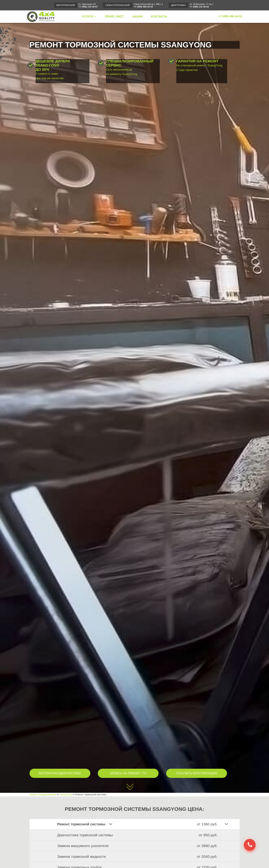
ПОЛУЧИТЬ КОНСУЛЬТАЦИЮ (197, 773)
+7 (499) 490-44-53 (143, 7)
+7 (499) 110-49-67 (88, 7)
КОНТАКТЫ (159, 17)
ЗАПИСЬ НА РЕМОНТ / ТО (128, 773)
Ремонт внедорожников (43, 795)
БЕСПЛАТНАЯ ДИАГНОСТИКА (60, 773)
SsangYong (66, 795)
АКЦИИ (137, 17)
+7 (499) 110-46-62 (199, 7)
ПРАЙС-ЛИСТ (114, 17)
